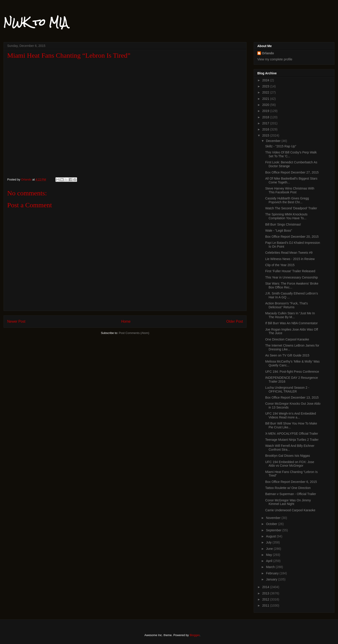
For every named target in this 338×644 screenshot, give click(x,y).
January (272, 579)
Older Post (235, 321)
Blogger (194, 635)
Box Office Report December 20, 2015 (292, 237)
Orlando (268, 53)
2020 (266, 105)
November (274, 518)
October (272, 524)
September (274, 530)
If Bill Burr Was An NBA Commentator (291, 323)
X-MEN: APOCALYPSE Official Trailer (292, 434)
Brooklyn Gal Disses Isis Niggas (288, 456)
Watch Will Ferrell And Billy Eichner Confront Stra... (290, 448)
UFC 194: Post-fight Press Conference (292, 372)
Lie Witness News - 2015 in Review (290, 259)
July (269, 542)
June (270, 549)
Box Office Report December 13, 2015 (292, 397)
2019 (266, 111)
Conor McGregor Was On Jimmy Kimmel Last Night (288, 502)
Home (126, 321)
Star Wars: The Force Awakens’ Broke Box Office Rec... (292, 285)
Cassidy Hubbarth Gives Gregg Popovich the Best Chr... (287, 200)
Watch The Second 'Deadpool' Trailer (291, 208)
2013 (266, 593)
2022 (266, 92)
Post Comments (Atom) (134, 333)
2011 (266, 605)
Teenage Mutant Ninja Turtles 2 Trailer (292, 440)
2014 (266, 587)
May (269, 555)
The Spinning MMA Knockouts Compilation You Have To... (286, 216)
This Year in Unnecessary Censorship (291, 277)
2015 (266, 135)
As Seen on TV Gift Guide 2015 (287, 355)
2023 (266, 86)
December (274, 141)
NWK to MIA (36, 22)
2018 (266, 117)
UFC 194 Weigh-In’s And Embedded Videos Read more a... (291, 415)
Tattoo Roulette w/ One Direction (288, 488)
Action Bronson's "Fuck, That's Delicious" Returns (287, 305)
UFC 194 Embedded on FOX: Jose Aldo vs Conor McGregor (290, 464)
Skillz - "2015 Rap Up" (281, 146)
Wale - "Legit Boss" (279, 231)
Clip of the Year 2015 (280, 265)
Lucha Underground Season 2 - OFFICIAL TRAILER (287, 389)
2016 (266, 129)
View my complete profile (275, 59)
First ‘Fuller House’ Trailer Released (290, 271)
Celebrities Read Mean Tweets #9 (289, 253)
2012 (266, 599)
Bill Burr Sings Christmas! (283, 224)
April (269, 561)
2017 (266, 123)
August (271, 536)
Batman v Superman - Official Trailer (291, 494)
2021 (266, 99)
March (271, 567)
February (273, 573)
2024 (266, 80)
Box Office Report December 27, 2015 (292, 172)
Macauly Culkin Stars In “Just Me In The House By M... (290, 315)
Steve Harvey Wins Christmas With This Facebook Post (290, 190)
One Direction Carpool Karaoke (287, 339)
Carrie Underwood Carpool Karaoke (290, 510)
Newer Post (16, 321)
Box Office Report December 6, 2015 (291, 482)
